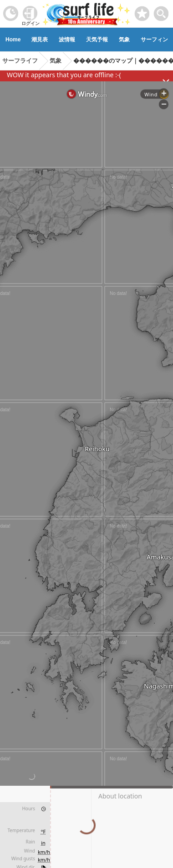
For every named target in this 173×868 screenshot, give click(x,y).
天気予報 (97, 40)
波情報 (67, 40)
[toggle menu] (161, 11)
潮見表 (40, 40)
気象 (124, 40)
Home (13, 40)
